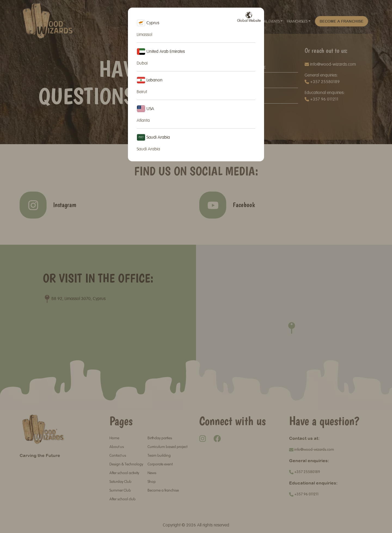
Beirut (142, 92)
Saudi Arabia (148, 149)
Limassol (144, 35)
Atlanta (143, 121)
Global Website (249, 17)
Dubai (142, 63)
